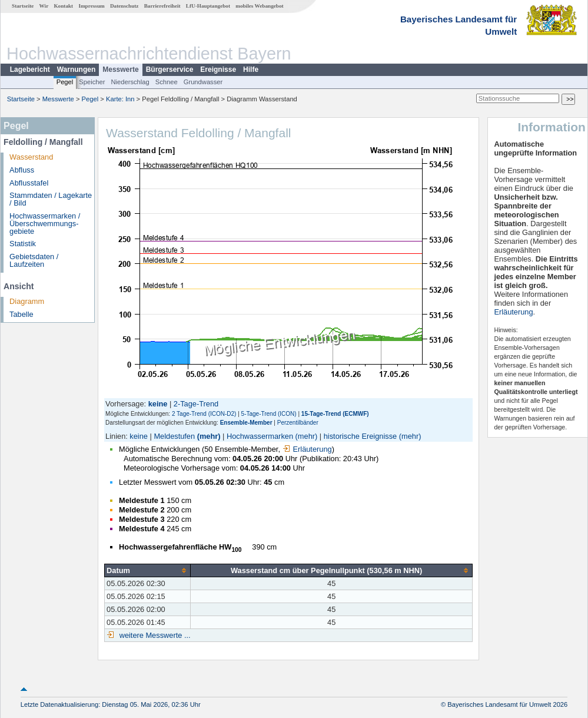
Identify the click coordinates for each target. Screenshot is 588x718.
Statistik (23, 244)
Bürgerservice (170, 70)
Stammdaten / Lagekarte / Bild (51, 199)
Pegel (65, 82)
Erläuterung (307, 449)
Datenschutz (124, 6)
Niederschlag (130, 82)
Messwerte (120, 70)
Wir (44, 6)
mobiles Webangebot (259, 6)
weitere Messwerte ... (154, 635)
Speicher (92, 82)
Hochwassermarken (260, 436)
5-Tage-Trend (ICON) (269, 414)
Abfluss (22, 170)
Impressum (91, 6)
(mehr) (209, 436)
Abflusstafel (29, 183)
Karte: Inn (120, 99)
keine (139, 436)
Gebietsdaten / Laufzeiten (34, 260)
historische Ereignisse (360, 436)
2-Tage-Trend (196, 404)
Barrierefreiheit (162, 6)
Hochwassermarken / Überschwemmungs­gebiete (45, 224)
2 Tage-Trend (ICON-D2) (204, 414)
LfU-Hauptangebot (208, 6)
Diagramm (27, 301)
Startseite (23, 6)
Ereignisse (218, 70)
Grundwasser (203, 82)
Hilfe (251, 70)
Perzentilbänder (298, 423)
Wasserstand (31, 157)
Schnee (167, 82)
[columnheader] (148, 570)
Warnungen (77, 70)
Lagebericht (30, 70)
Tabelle (21, 314)
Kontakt (63, 6)
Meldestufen (174, 436)
